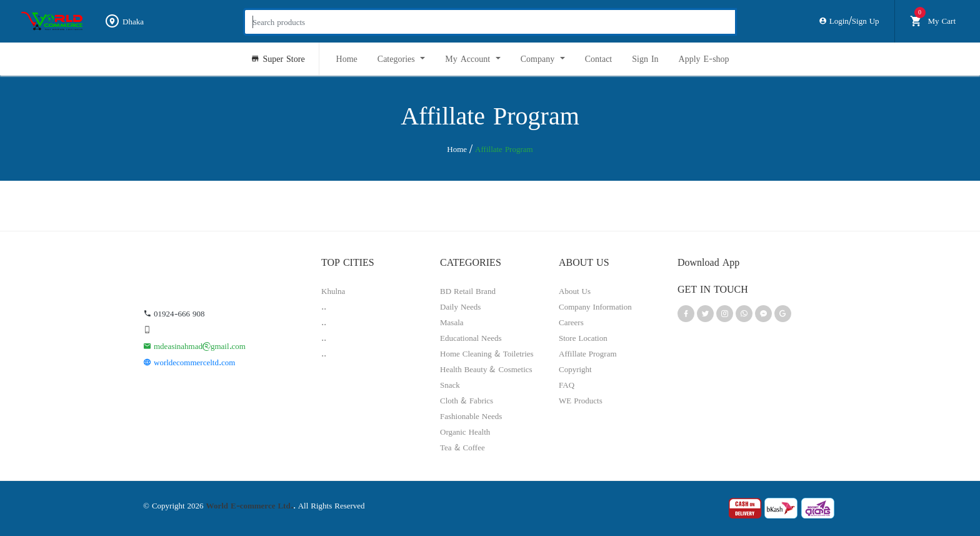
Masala (452, 322)
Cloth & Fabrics (467, 400)
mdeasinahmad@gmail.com (194, 346)
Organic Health (465, 432)
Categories (398, 58)
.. (324, 306)
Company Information (595, 306)
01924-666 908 (174, 313)
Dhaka (124, 21)
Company (539, 58)
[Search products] (490, 22)
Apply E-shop (704, 58)
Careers (571, 322)
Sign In (645, 58)
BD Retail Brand (468, 291)
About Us (575, 291)
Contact (599, 58)
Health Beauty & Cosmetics (486, 369)
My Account (469, 58)
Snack (450, 385)
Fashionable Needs (471, 416)
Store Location (583, 338)
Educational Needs (471, 338)
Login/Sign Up (849, 21)
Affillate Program (588, 353)
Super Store (277, 58)
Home (347, 58)
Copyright (575, 369)
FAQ (567, 385)
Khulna (333, 291)
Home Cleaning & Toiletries (487, 353)
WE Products (581, 400)
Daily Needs (460, 306)
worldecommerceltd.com (189, 362)
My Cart (933, 19)
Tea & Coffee (462, 447)
